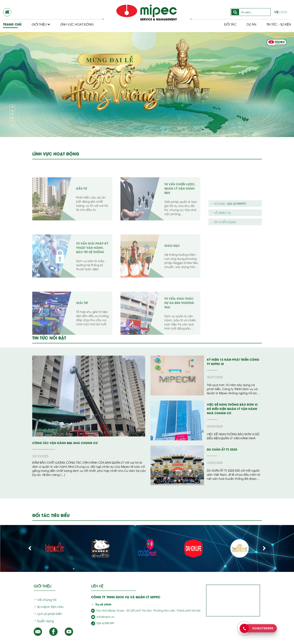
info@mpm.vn (103, 617)
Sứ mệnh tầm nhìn (49, 607)
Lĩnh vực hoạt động (77, 24)
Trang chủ (12, 24)
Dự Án (251, 24)
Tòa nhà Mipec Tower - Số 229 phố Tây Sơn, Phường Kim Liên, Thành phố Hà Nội (146, 610)
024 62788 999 (102, 623)
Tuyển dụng (44, 621)
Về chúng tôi (46, 599)
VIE (276, 12)
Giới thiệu (41, 24)
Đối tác (230, 24)
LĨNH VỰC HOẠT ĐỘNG (56, 153)
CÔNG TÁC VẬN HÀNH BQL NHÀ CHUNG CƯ (65, 443)
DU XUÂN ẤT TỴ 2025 (222, 449)
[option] (147, 85)
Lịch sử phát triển (48, 614)
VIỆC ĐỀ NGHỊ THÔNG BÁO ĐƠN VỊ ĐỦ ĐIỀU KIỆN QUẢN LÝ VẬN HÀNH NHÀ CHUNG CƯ (232, 409)
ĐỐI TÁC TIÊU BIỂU (51, 515)
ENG (284, 12)
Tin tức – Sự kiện (279, 24)
